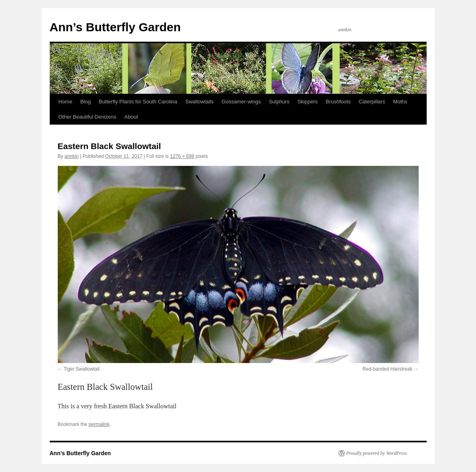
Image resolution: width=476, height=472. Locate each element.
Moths (400, 102)
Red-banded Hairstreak (387, 369)
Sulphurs (279, 102)
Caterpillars (372, 102)
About (131, 117)
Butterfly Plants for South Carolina (138, 102)
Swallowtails (200, 102)
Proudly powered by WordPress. (377, 453)
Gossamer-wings (241, 102)
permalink (99, 424)
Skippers (308, 102)
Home (66, 102)
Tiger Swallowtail (82, 369)
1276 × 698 (182, 156)
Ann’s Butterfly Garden (115, 27)
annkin (72, 156)
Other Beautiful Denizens (88, 117)
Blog (85, 102)
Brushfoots (338, 102)
